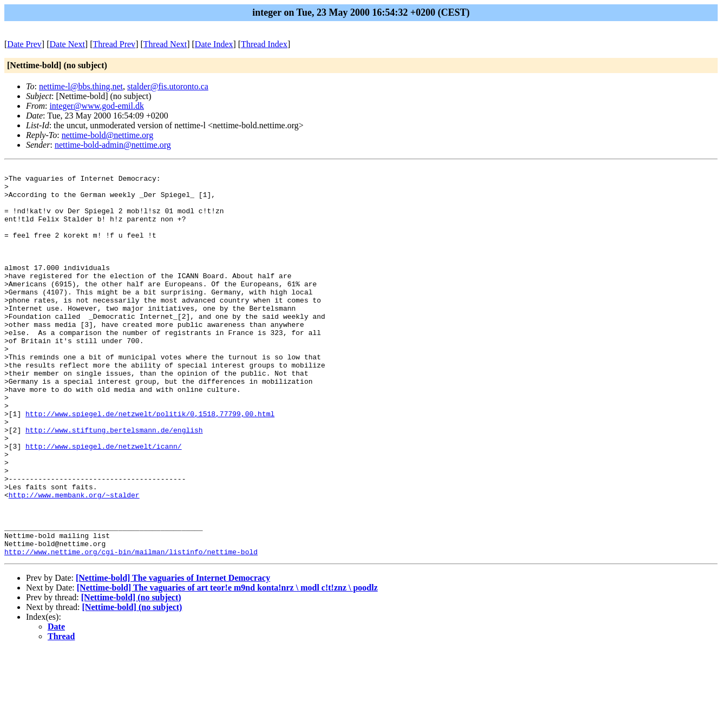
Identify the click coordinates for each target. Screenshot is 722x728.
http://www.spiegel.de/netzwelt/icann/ (104, 503)
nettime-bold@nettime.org (108, 135)
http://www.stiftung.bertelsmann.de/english (114, 483)
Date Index (214, 44)
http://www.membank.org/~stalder (74, 561)
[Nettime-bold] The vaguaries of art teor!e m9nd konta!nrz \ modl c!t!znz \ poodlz (227, 665)
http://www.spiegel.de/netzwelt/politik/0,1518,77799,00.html (150, 464)
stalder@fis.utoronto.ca (168, 86)
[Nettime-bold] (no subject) (131, 675)
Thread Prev (114, 44)
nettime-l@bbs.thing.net (81, 86)
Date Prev (24, 44)
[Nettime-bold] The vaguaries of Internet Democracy (173, 656)
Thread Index (264, 44)
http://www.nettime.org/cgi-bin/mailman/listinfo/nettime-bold (131, 629)
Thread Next (165, 44)
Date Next (67, 44)
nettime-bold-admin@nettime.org (113, 145)
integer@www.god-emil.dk (97, 106)
